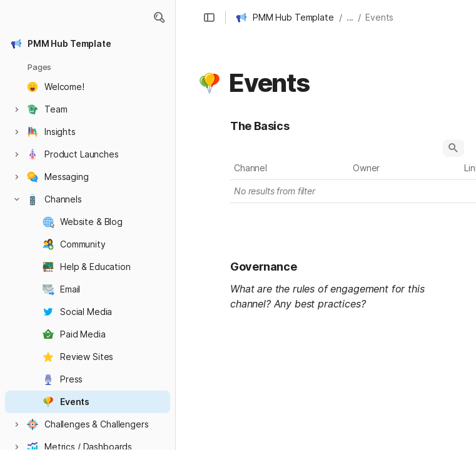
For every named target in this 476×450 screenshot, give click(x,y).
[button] (159, 17)
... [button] (350, 17)
